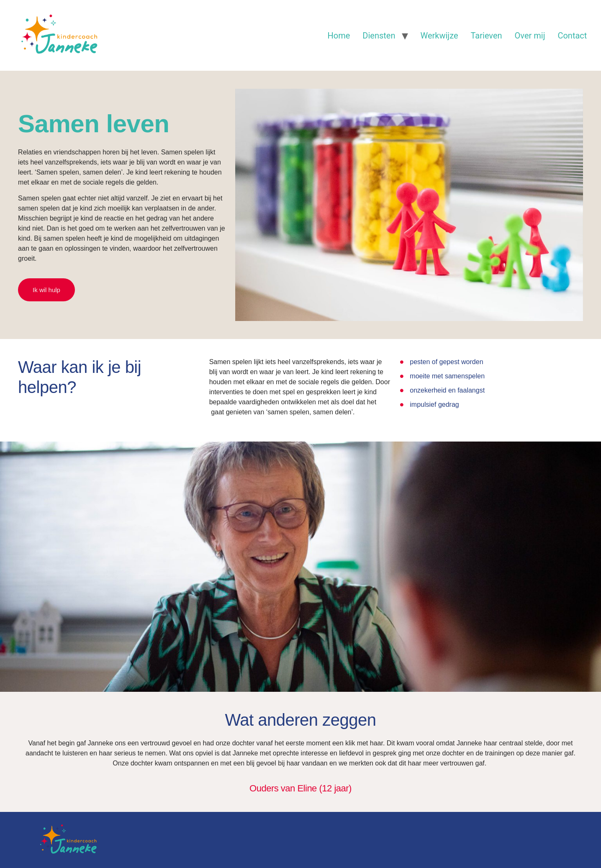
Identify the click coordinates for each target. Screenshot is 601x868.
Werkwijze (439, 36)
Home (339, 36)
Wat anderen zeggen (301, 720)
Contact (572, 36)
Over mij (530, 36)
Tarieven (487, 36)
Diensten (379, 36)
